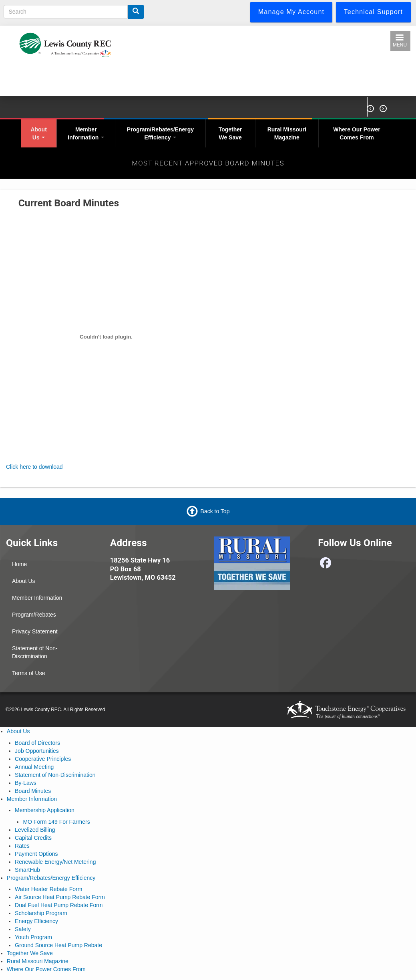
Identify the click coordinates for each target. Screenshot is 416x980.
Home (19, 564)
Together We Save (230, 133)
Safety (23, 929)
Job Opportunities (37, 751)
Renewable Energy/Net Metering (55, 862)
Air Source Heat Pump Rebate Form (60, 897)
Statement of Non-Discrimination (35, 652)
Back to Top (215, 511)
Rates (22, 846)
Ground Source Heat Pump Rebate (58, 945)
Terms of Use (28, 673)
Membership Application (45, 810)
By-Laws (26, 783)
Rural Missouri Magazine (287, 133)
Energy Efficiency (36, 921)
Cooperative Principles (43, 759)
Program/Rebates (34, 615)
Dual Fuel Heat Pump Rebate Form (59, 905)
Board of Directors (37, 743)
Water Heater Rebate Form (48, 889)
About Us (38, 133)
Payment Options (36, 854)
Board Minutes (33, 791)
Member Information (86, 133)
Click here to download (34, 467)
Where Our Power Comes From (357, 133)
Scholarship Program (41, 913)
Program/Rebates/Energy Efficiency (160, 133)
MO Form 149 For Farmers (56, 822)
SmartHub (27, 870)
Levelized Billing (35, 830)
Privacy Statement (35, 631)
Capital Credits (33, 838)
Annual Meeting (34, 767)
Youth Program (33, 937)
